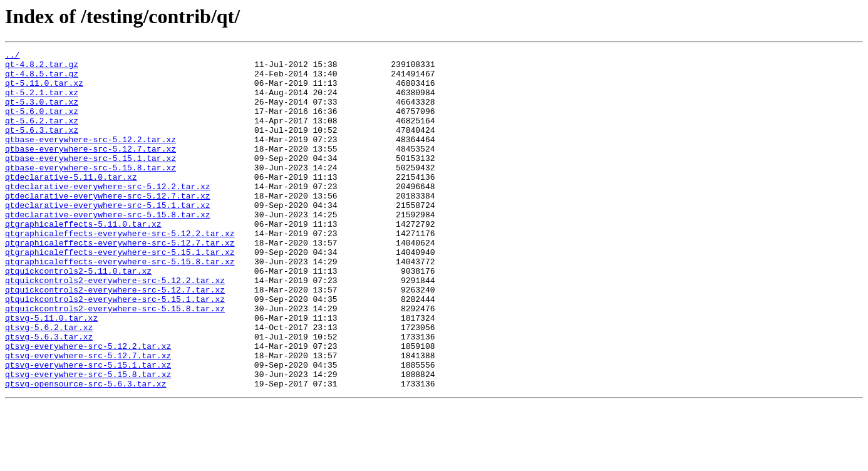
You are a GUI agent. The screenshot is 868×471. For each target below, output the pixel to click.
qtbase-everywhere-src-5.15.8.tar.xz (90, 192)
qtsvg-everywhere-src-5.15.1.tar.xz (88, 428)
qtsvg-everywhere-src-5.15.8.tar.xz (88, 440)
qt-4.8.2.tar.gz (42, 68)
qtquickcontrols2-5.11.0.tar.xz (78, 316)
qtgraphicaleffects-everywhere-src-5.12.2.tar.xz (120, 271)
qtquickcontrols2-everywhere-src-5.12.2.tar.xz (115, 327)
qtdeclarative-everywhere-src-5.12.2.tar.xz (108, 214)
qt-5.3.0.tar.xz (42, 113)
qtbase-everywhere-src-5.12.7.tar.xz (90, 169)
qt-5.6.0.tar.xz (42, 124)
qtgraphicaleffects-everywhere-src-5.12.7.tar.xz (120, 282)
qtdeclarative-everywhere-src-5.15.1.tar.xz (108, 237)
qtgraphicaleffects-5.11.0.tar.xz (83, 259)
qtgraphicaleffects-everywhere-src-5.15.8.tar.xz (120, 304)
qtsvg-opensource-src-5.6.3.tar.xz (85, 451)
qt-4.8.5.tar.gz (42, 79)
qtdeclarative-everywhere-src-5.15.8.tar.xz (108, 248)
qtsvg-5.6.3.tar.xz (49, 395)
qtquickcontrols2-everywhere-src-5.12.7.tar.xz (115, 338)
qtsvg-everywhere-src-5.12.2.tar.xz (88, 406)
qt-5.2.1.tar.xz (42, 101)
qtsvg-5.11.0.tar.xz (51, 372)
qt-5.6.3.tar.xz (42, 147)
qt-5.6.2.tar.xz (42, 135)
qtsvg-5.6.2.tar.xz (49, 383)
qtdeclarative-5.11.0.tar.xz (71, 203)
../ (12, 56)
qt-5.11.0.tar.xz (44, 90)
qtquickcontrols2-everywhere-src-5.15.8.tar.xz (115, 361)
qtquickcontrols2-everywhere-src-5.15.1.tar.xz (115, 349)
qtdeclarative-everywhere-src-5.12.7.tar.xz (108, 225)
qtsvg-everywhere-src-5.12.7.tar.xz (88, 417)
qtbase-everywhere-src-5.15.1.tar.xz (90, 180)
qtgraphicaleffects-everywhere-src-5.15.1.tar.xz (120, 293)
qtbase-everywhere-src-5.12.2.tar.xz (90, 158)
